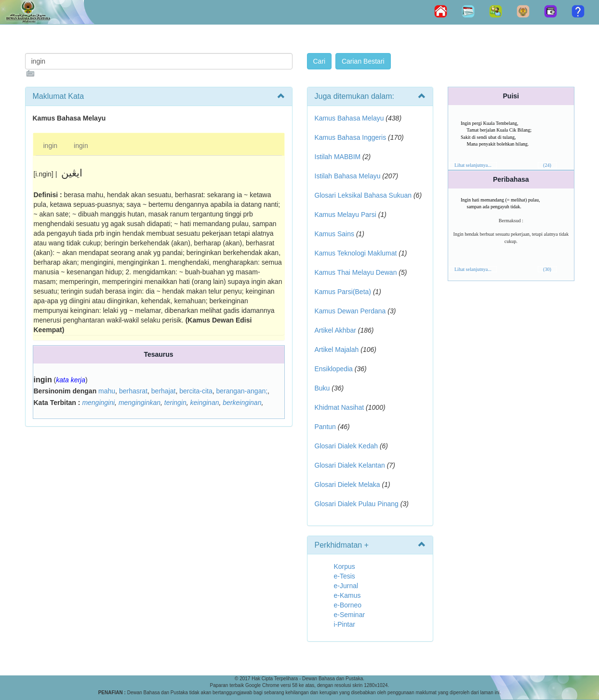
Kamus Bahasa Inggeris (351, 137)
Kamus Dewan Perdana (350, 311)
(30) (547, 269)
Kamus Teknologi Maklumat (356, 253)
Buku (322, 388)
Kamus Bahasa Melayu (350, 118)
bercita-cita (196, 391)
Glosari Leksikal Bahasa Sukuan (363, 195)
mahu (107, 391)
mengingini (98, 403)
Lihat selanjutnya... (473, 165)
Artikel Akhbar (335, 330)
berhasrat (133, 391)
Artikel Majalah (337, 350)
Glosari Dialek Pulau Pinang (357, 504)
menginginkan (140, 403)
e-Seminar (350, 615)
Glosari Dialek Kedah (346, 446)
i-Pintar (345, 624)
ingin (51, 146)
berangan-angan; (242, 391)
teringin (175, 403)
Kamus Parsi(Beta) (343, 292)
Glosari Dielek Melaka (347, 485)
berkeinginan (242, 403)
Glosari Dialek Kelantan (350, 465)
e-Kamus (347, 595)
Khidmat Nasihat (339, 407)
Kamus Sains (334, 234)
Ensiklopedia (334, 369)
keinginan (205, 403)
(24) (547, 165)
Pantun (325, 427)
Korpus (345, 566)
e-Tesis (345, 576)
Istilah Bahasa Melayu (348, 176)
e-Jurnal (346, 586)
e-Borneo (348, 605)
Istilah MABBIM (338, 157)
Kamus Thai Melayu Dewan (356, 272)
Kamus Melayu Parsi (346, 215)
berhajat (164, 391)
